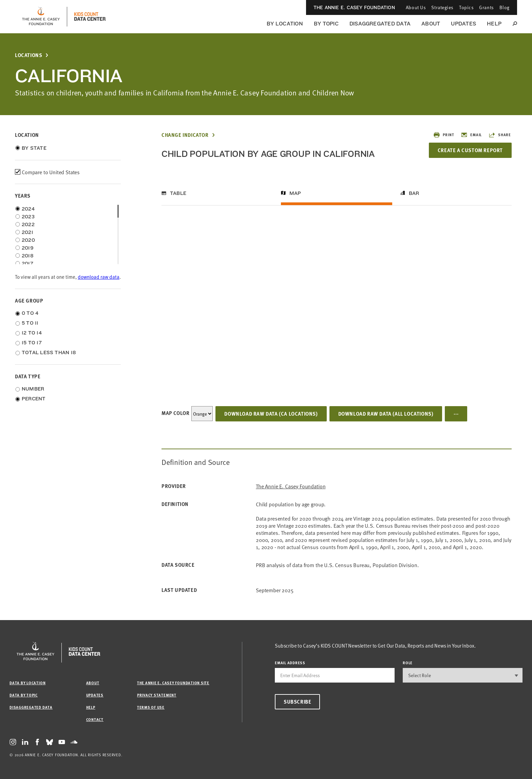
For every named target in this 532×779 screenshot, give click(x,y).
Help (494, 24)
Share (500, 135)
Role (408, 663)
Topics (466, 7)
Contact (95, 719)
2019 (28, 248)
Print (444, 135)
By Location (285, 24)
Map (295, 193)
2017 (27, 264)
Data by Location (27, 683)
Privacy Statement (157, 695)
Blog (505, 7)
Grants (486, 7)
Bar (414, 193)
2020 (28, 240)
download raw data (99, 277)
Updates (463, 24)
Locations (28, 55)
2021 (27, 232)
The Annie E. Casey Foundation (354, 7)
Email (471, 135)
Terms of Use (151, 707)
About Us (416, 7)
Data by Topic (24, 695)
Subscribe (297, 702)
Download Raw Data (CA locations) (271, 414)
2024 (28, 209)
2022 (28, 224)
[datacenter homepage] (90, 17)
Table (178, 193)
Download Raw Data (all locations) (386, 414)
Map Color (175, 413)
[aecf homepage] (41, 17)
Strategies (442, 7)
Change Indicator (185, 135)
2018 (28, 256)
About (431, 24)
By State (34, 148)
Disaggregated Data (380, 24)
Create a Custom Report (470, 150)
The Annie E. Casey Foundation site (173, 683)
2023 (28, 217)
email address (290, 663)
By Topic (326, 24)
